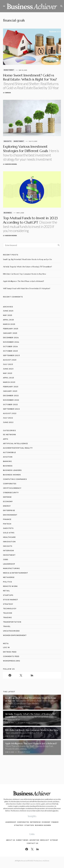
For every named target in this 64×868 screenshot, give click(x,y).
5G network (10, 435)
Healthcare (9, 537)
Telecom (8, 613)
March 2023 (9, 382)
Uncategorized (11, 631)
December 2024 (11, 338)
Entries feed (10, 652)
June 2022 (8, 422)
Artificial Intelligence (15, 443)
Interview (9, 551)
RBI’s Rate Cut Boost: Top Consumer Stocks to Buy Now (25, 274)
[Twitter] (21, 675)
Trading (7, 617)
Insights (8, 141)
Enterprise (9, 510)
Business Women (12, 475)
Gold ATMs (9, 533)
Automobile (9, 452)
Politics (8, 582)
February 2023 (11, 387)
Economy (8, 501)
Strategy (8, 604)
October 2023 (10, 351)
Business (8, 213)
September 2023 (11, 355)
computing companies (15, 479)
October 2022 (10, 404)
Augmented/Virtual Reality (18, 448)
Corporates (10, 484)
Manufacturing (11, 568)
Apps (6, 439)
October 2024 (10, 346)
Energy (7, 506)
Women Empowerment (15, 635)
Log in (6, 647)
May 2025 (8, 315)
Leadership (9, 564)
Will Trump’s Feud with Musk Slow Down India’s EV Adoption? (27, 288)
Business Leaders (12, 470)
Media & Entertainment (15, 573)
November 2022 (11, 400)
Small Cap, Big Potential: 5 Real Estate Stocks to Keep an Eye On (27, 259)
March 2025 (9, 324)
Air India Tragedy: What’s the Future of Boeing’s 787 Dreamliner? (27, 267)
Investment (9, 70)
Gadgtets (8, 528)
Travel (7, 626)
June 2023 (8, 369)
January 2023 (10, 391)
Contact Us (33, 843)
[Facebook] (10, 675)
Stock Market (11, 600)
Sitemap (54, 840)
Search (59, 245)
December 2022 (11, 396)
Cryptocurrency (12, 488)
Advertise (34, 840)
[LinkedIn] (32, 675)
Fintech (7, 524)
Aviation (8, 457)
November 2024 (11, 342)
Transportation (12, 622)
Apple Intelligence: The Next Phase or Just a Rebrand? (23, 281)
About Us (11, 840)
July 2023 (8, 364)
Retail (6, 591)
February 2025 (11, 329)
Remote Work (10, 586)
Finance (7, 519)
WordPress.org (12, 661)
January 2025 (10, 333)
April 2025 (8, 320)
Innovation (9, 542)
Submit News (22, 840)
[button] (4, 6)
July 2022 (8, 418)
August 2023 (10, 360)
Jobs (6, 559)
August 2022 (10, 413)
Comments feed (11, 656)
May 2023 (8, 373)
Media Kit (45, 840)
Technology (10, 609)
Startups (8, 595)
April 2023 (9, 378)
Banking (7, 461)
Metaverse (9, 577)
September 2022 (11, 409)
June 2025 (8, 311)
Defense (7, 497)
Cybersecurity (11, 493)
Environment (10, 515)
